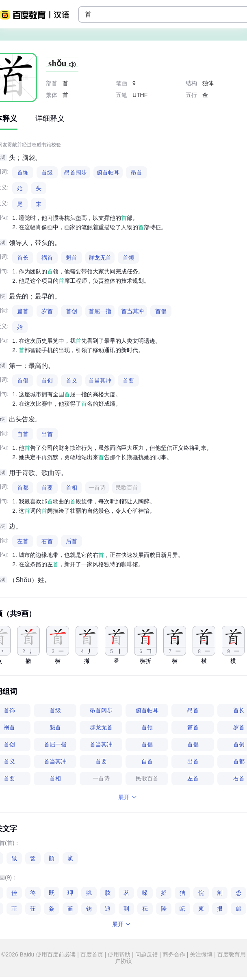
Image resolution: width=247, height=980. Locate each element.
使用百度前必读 (56, 954)
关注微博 (201, 954)
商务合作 (174, 954)
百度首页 (92, 954)
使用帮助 (119, 954)
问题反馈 (147, 954)
